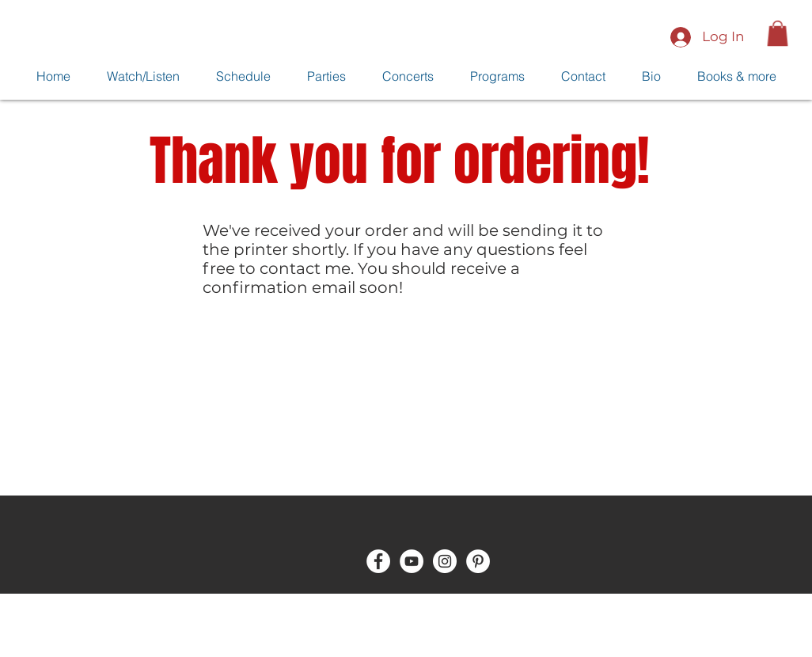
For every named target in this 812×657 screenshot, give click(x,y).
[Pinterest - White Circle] (478, 561)
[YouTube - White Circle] (412, 561)
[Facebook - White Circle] (378, 561)
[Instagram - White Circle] (445, 561)
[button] (778, 33)
